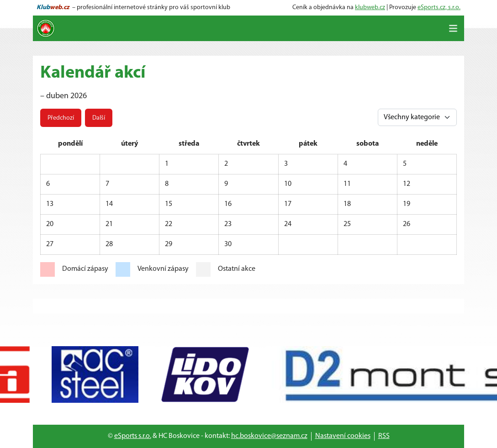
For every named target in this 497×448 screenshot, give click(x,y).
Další (99, 118)
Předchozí (61, 118)
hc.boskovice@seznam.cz (269, 436)
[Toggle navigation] (453, 28)
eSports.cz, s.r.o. (439, 8)
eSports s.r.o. (133, 436)
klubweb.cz (370, 8)
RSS (384, 436)
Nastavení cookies (343, 436)
